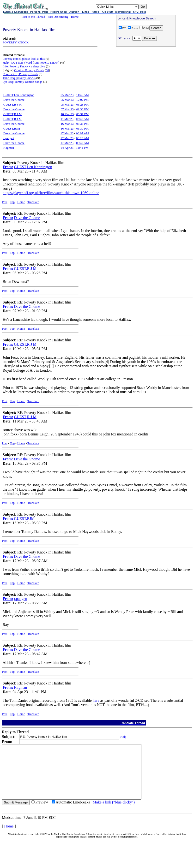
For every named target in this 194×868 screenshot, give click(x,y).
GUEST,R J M (12, 104)
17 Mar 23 (67, 133)
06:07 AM (82, 133)
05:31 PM (83, 114)
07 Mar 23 (67, 109)
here (96, 700)
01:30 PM (83, 109)
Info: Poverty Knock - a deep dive (24, 66)
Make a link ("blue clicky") (114, 813)
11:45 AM (82, 95)
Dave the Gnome (14, 100)
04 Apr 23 (67, 148)
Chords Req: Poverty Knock (20, 74)
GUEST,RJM (12, 128)
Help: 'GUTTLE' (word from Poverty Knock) (31, 62)
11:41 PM (82, 148)
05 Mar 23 (67, 95)
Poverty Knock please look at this (24, 59)
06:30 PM (83, 128)
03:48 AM (82, 119)
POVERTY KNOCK (16, 42)
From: (8, 167)
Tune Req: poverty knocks (19, 78)
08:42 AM (82, 143)
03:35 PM (83, 124)
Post (5, 202)
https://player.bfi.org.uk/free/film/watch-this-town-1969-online (51, 193)
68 (47, 70)
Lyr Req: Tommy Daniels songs (22, 82)
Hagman (9, 148)
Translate (33, 202)
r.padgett (9, 138)
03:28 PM (83, 104)
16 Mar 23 (67, 124)
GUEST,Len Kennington (19, 95)
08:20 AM (82, 138)
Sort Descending (58, 17)
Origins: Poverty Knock (29, 70)
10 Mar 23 (67, 114)
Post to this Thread (33, 17)
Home (75, 17)
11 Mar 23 (67, 119)
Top (12, 202)
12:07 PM (83, 100)
